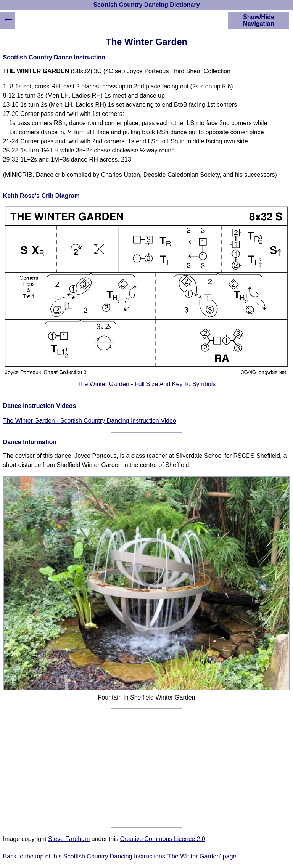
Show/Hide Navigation (259, 20)
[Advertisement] (147, 768)
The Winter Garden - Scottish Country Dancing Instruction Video (90, 421)
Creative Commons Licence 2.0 (163, 839)
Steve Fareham (69, 839)
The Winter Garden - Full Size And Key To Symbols (147, 384)
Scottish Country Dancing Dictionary (146, 5)
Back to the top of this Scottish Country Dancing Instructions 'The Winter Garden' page (120, 856)
